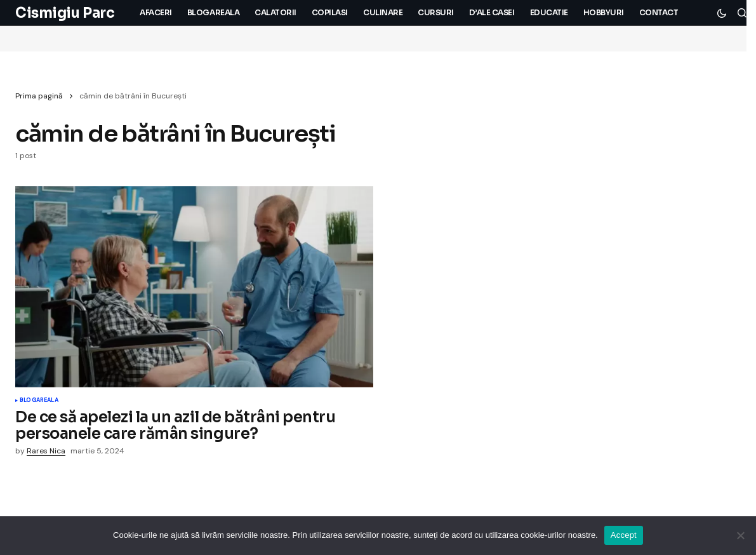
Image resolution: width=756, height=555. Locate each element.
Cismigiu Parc (65, 13)
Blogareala (39, 401)
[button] (722, 13)
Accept (624, 535)
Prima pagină (39, 96)
